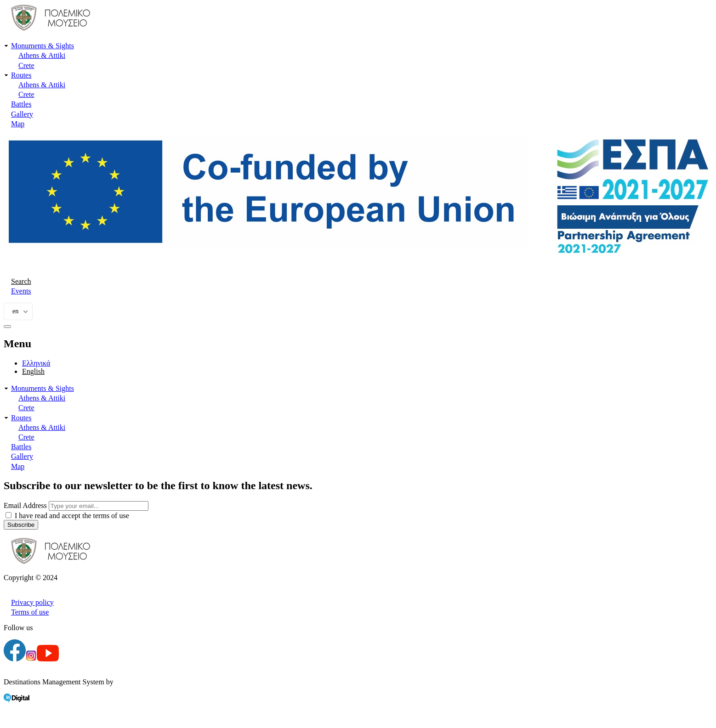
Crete (26, 65)
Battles (21, 104)
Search (21, 281)
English (33, 371)
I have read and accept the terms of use (72, 516)
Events (21, 291)
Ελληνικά (36, 363)
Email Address (25, 505)
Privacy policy (32, 602)
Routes (21, 75)
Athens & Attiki (42, 55)
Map (18, 124)
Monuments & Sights (43, 46)
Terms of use (30, 612)
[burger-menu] (7, 327)
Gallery (22, 114)
